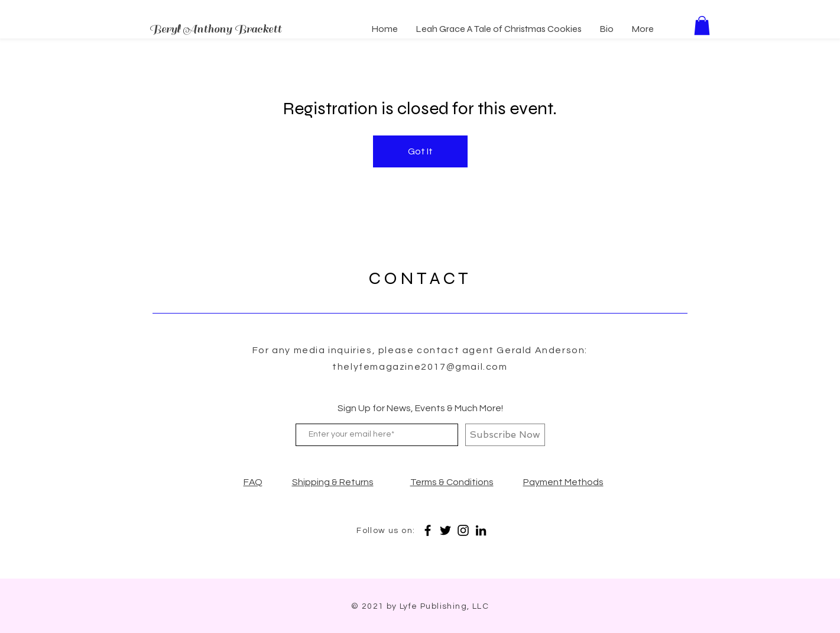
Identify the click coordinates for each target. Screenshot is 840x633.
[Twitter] (445, 530)
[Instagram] (463, 530)
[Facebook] (428, 530)
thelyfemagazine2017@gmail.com (420, 367)
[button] (702, 25)
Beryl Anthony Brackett (215, 29)
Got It (420, 151)
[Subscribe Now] (505, 435)
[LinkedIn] (481, 530)
